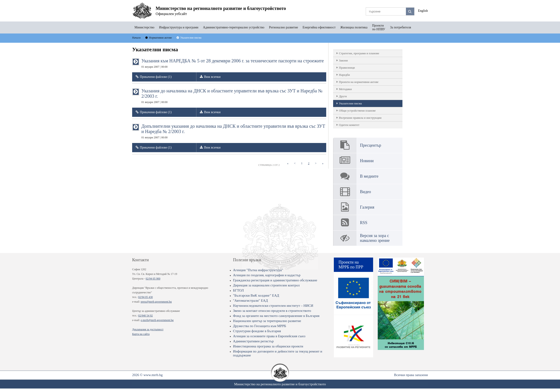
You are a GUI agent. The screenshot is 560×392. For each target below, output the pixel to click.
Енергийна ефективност (319, 27)
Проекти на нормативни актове (359, 82)
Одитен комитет (349, 125)
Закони (343, 60)
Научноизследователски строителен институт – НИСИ (273, 306)
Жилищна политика (354, 27)
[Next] (316, 163)
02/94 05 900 (153, 279)
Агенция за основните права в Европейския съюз (269, 336)
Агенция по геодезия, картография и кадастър (267, 275)
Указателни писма (350, 103)
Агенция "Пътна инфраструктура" (258, 270)
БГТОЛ (239, 290)
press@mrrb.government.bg (156, 302)
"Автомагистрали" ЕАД (251, 301)
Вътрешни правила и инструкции (360, 118)
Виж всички (212, 77)
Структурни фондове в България (257, 331)
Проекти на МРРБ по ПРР (351, 265)
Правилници (347, 68)
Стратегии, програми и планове (359, 53)
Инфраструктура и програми (179, 27)
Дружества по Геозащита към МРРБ (260, 326)
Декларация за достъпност (148, 329)
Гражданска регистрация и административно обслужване (275, 280)
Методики (345, 89)
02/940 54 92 (145, 316)
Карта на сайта (141, 334)
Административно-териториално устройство (234, 27)
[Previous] (295, 163)
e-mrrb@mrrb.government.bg (157, 320)
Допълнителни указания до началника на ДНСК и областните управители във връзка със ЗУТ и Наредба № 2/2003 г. (233, 131)
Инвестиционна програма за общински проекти (268, 346)
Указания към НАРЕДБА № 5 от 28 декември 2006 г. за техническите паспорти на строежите (233, 63)
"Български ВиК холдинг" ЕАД (256, 295)
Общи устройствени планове (357, 111)
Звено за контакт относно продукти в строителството (272, 311)
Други (343, 96)
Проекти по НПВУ (379, 27)
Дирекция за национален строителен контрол (266, 285)
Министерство (144, 27)
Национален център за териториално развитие (267, 321)
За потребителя (400, 27)
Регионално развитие (283, 27)
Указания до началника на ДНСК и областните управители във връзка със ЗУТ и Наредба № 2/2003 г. (232, 96)
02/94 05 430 (145, 297)
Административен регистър (253, 341)
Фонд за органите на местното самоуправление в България (276, 316)
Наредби (344, 75)
